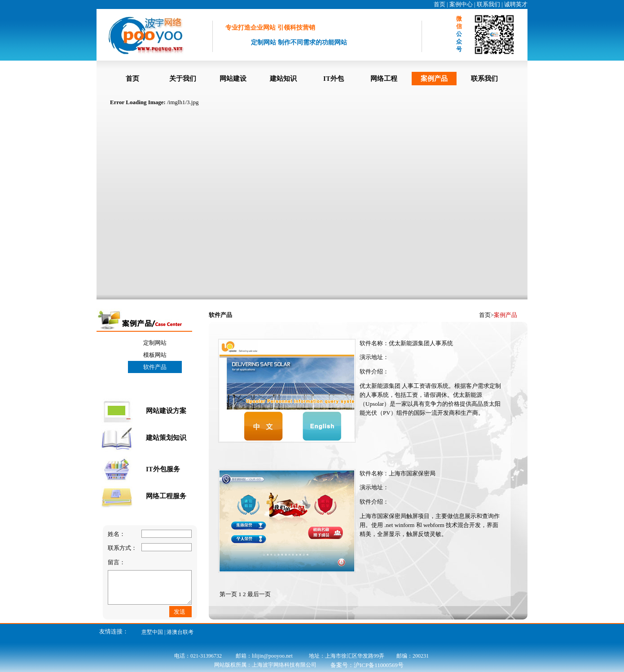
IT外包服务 (163, 469)
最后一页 (259, 594)
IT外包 (334, 79)
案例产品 (434, 79)
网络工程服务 (166, 496)
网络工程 (384, 79)
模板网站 (155, 355)
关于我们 (183, 79)
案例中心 (461, 4)
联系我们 (488, 4)
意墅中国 (152, 632)
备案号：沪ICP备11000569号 (367, 665)
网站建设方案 (166, 411)
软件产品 (155, 367)
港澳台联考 (180, 632)
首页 (439, 4)
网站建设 (233, 79)
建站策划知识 (166, 438)
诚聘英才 (516, 4)
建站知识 (283, 79)
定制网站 (155, 343)
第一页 (228, 594)
